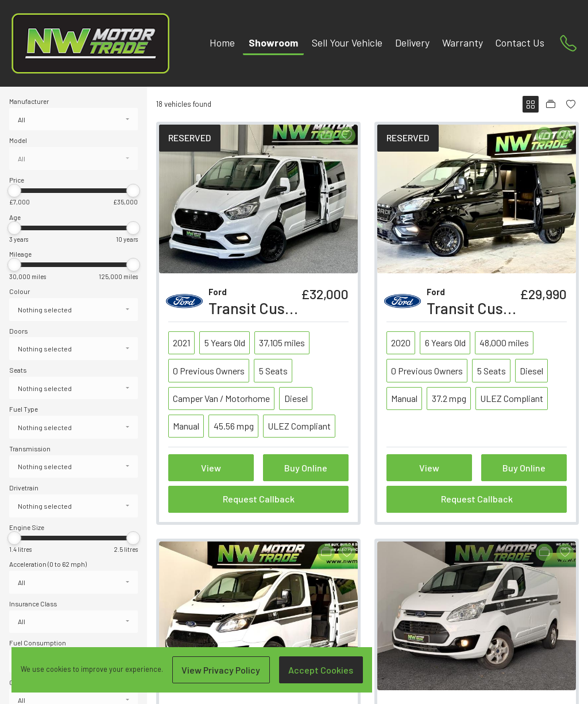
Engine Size (27, 527)
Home (222, 42)
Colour (20, 291)
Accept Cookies (321, 670)
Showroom (273, 42)
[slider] (14, 191)
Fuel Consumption (38, 643)
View (211, 468)
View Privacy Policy (221, 670)
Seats (18, 370)
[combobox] (73, 119)
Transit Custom (478, 308)
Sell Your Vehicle (347, 42)
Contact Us (520, 42)
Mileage (20, 254)
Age (15, 217)
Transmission (30, 448)
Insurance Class (33, 604)
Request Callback (259, 499)
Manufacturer (29, 101)
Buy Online (306, 468)
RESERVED (189, 138)
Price (17, 180)
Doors (18, 331)
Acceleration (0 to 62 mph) (48, 564)
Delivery (412, 42)
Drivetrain (24, 488)
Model (18, 140)
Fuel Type (24, 409)
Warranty (463, 42)
